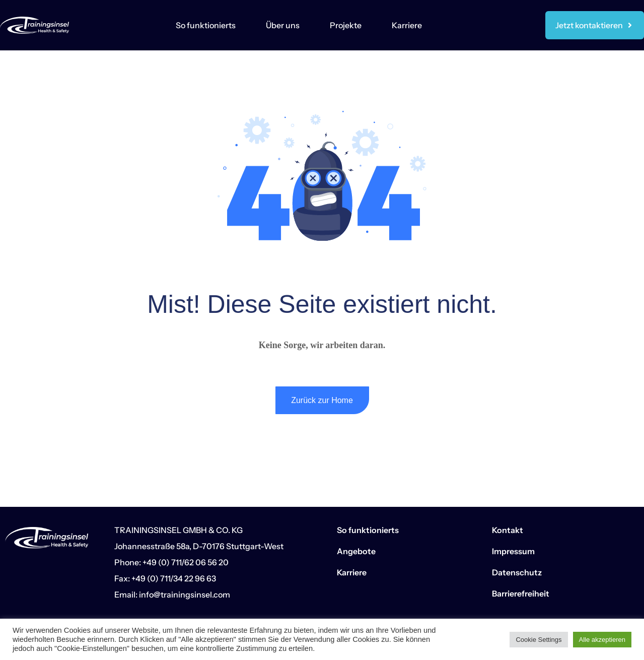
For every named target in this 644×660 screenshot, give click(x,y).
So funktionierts (206, 25)
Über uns (283, 25)
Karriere (407, 25)
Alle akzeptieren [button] (602, 640)
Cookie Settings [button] (539, 640)
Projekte (346, 25)
